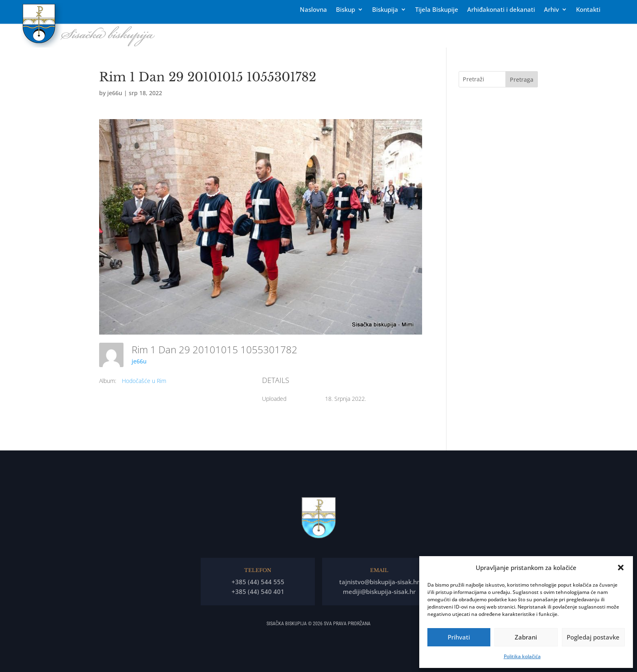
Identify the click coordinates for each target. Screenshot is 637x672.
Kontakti (588, 10)
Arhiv (551, 10)
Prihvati (459, 637)
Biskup (346, 10)
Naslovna (313, 10)
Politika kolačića (522, 656)
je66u (115, 93)
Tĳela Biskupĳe (437, 10)
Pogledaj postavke (593, 637)
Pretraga (522, 79)
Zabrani (526, 637)
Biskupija (385, 10)
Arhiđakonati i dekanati (501, 10)
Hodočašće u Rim (144, 381)
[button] (621, 568)
